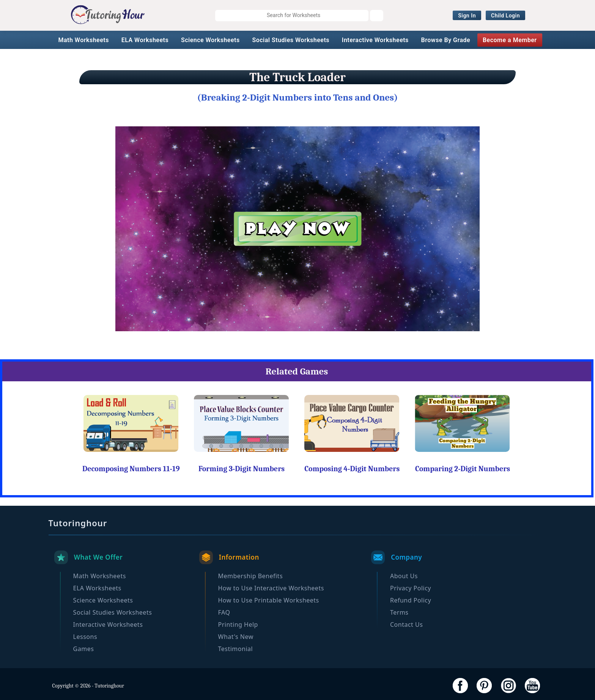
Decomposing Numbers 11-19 (131, 469)
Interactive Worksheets (375, 40)
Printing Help (238, 624)
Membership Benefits (251, 576)
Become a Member (510, 40)
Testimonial (236, 649)
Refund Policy (411, 600)
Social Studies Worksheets (291, 40)
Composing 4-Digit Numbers (352, 469)
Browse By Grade (446, 40)
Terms (399, 612)
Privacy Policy (411, 588)
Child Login (505, 16)
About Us (404, 576)
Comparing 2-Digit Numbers (463, 469)
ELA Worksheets (145, 40)
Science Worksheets (210, 40)
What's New (236, 637)
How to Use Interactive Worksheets (271, 588)
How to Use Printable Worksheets (269, 600)
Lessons (85, 637)
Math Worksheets (83, 40)
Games (84, 649)
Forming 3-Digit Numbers (242, 469)
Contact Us (406, 624)
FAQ (224, 612)
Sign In (467, 16)
